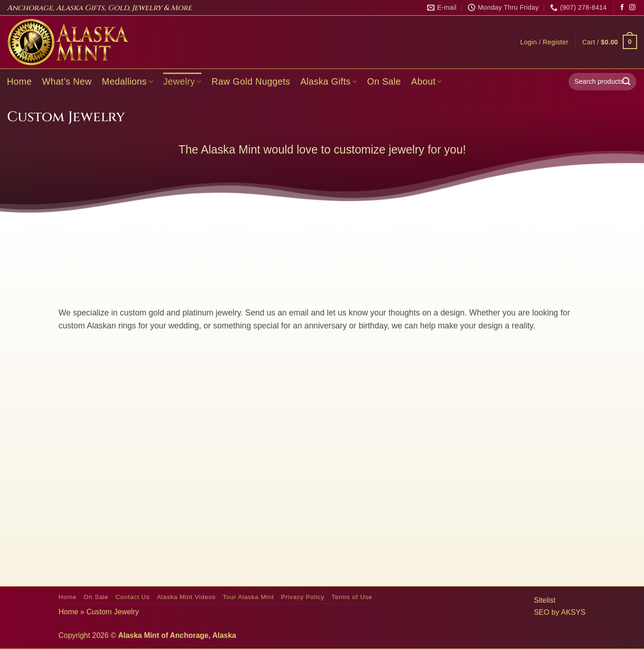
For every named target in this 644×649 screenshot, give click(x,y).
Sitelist (545, 600)
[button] (544, 42)
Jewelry (182, 81)
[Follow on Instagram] (632, 8)
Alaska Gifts (329, 81)
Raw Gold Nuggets (251, 81)
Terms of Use (352, 597)
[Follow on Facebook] (622, 8)
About (426, 81)
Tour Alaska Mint (248, 597)
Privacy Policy (303, 597)
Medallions (127, 81)
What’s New (67, 81)
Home (19, 81)
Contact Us (133, 597)
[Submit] (626, 82)
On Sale (384, 81)
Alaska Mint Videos (186, 597)
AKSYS (573, 612)
